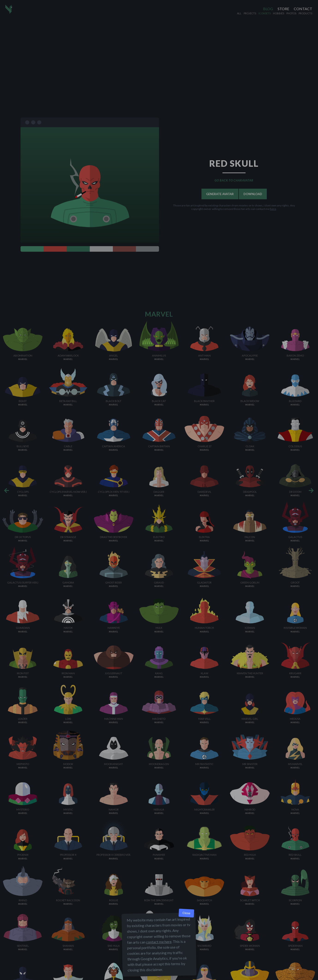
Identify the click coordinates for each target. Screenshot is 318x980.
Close (186, 913)
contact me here (159, 942)
